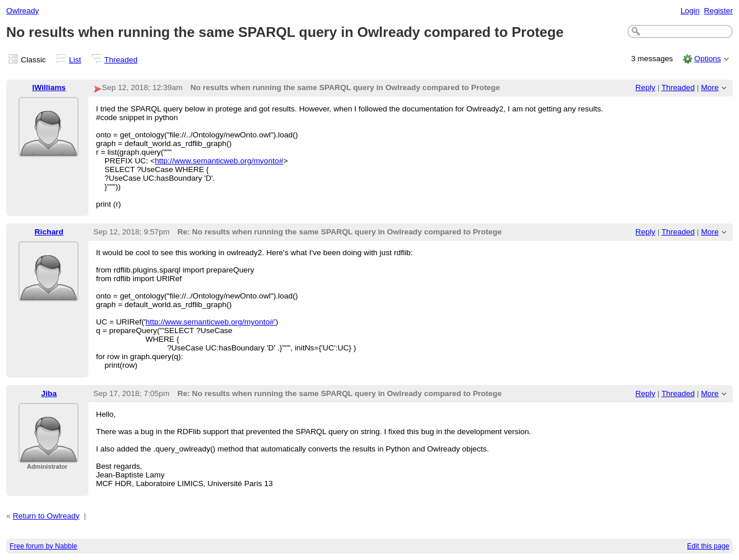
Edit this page (708, 546)
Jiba (49, 393)
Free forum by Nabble (44, 546)
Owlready (23, 11)
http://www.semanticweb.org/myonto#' (210, 322)
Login (690, 11)
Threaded (121, 60)
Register (718, 11)
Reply (645, 87)
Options (707, 59)
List (75, 60)
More (710, 87)
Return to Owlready (46, 516)
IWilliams (49, 87)
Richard (49, 232)
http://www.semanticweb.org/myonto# (219, 161)
